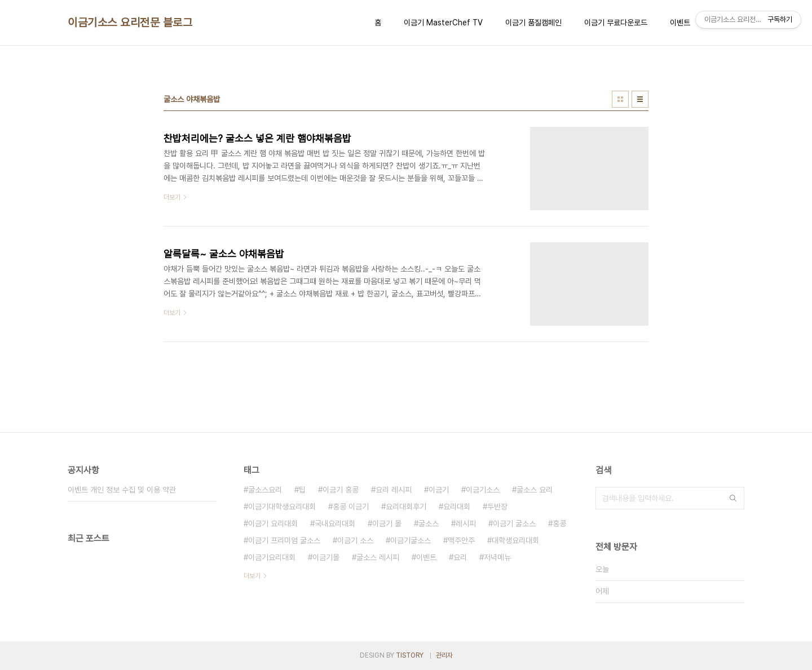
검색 (733, 498)
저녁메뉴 (497, 557)
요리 (460, 557)
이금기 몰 (387, 523)
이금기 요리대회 (273, 523)
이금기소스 (483, 490)
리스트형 (640, 99)
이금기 (439, 490)
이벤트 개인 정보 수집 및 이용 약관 (122, 490)
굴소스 (429, 523)
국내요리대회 (335, 523)
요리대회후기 (406, 507)
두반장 (497, 507)
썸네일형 (620, 99)
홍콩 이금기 (351, 507)
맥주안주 (461, 540)
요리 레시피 (394, 490)
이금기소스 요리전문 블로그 (130, 23)
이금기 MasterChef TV (443, 23)
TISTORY (410, 655)
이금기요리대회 (272, 557)
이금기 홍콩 (341, 490)
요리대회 (457, 507)
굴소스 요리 (535, 490)
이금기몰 (326, 557)
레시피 (466, 523)
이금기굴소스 (411, 540)
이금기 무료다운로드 (616, 23)
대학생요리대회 (515, 540)
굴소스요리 (265, 490)
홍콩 (559, 523)
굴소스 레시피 (378, 557)
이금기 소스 (355, 540)
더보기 (252, 576)
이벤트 (680, 23)
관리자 (444, 655)
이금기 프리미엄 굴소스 (284, 540)
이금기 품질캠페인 (533, 23)
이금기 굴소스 (514, 523)
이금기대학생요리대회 (282, 507)
